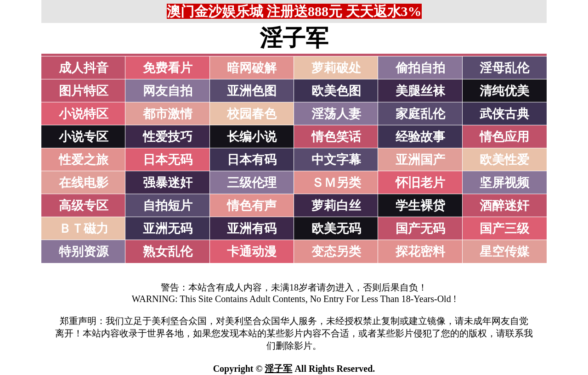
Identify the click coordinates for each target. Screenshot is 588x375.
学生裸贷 (420, 206)
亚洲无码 (168, 229)
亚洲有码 (252, 229)
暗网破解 (252, 68)
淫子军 (278, 369)
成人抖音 (84, 68)
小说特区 (84, 114)
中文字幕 (336, 160)
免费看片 (168, 68)
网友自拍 (168, 91)
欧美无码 (336, 229)
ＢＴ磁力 (84, 229)
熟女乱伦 (168, 252)
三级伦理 (252, 183)
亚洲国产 (420, 160)
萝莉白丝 (336, 206)
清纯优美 (504, 91)
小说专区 (84, 137)
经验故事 (420, 137)
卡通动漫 (252, 252)
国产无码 (420, 229)
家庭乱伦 (420, 114)
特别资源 (84, 252)
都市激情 (168, 114)
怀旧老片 (420, 183)
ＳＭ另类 (336, 183)
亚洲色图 (252, 91)
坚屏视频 (504, 183)
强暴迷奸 (168, 183)
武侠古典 (504, 114)
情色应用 (504, 137)
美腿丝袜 (420, 91)
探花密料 (420, 252)
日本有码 (252, 160)
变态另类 (336, 252)
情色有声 (252, 206)
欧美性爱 (504, 160)
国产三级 (504, 229)
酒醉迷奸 (504, 206)
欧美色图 (336, 91)
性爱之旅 (84, 160)
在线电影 (84, 183)
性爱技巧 (168, 137)
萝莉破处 (336, 68)
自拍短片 (168, 206)
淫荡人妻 (336, 114)
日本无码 (168, 160)
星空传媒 (504, 252)
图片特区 (84, 91)
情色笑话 (336, 137)
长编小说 (252, 137)
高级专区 (84, 206)
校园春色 (252, 114)
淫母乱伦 (504, 68)
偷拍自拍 (420, 68)
